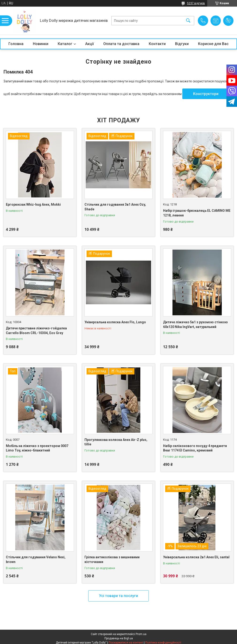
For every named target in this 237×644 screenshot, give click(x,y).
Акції (90, 44)
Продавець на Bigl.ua (119, 638)
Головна (16, 44)
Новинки (41, 44)
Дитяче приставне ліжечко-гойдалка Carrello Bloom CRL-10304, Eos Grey (36, 331)
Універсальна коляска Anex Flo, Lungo (115, 322)
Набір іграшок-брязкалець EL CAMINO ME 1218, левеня (197, 213)
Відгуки (182, 44)
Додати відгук (228, 21)
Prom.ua (141, 634)
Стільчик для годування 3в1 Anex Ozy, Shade (115, 207)
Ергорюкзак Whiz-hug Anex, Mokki (33, 204)
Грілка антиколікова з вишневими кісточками (112, 559)
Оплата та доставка (121, 44)
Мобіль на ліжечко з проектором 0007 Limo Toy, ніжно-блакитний (37, 448)
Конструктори (206, 94)
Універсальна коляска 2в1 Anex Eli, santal (196, 557)
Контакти (157, 44)
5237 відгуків (196, 3)
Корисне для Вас (213, 44)
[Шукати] (188, 21)
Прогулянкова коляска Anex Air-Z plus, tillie (116, 442)
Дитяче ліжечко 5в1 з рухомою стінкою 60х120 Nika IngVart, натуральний (195, 324)
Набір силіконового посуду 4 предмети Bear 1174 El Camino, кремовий (195, 448)
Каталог (65, 44)
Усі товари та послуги (118, 596)
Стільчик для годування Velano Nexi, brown (36, 559)
